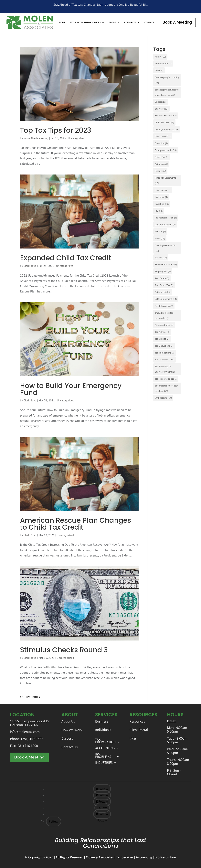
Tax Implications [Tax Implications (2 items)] (165, 353)
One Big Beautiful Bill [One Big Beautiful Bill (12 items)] (166, 248)
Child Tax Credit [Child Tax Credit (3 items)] (164, 122)
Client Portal (139, 730)
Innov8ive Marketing (36, 138)
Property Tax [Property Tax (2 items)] (163, 271)
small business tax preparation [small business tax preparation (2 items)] (164, 315)
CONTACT (149, 22)
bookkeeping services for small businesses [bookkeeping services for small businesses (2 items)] (167, 92)
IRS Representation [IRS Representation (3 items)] (166, 218)
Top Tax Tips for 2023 (56, 130)
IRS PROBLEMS (103, 755)
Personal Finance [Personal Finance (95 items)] (166, 264)
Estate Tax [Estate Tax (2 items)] (162, 157)
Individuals (103, 730)
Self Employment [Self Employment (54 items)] (166, 299)
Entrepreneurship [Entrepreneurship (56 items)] (166, 150)
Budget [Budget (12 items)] (161, 102)
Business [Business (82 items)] (161, 109)
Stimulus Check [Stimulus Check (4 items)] (164, 325)
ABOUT (112, 22)
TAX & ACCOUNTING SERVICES (85, 22)
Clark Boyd (30, 266)
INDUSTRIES (104, 762)
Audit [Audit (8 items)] (159, 70)
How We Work (72, 730)
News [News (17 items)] (160, 238)
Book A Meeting (177, 22)
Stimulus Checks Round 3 (64, 650)
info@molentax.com (25, 732)
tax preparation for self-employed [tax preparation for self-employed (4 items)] (167, 388)
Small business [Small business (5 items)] (164, 306)
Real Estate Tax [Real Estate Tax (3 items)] (164, 285)
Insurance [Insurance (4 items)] (161, 197)
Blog (133, 738)
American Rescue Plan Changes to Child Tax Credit (76, 524)
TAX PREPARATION (105, 740)
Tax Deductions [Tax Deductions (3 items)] (164, 346)
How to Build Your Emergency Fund (71, 389)
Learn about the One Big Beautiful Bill (122, 5)
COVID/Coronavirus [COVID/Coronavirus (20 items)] (167, 129)
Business (102, 721)
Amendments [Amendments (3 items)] (163, 64)
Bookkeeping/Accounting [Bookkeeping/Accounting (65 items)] (167, 80)
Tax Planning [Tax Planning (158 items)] (164, 360)
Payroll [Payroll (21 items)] (161, 257)
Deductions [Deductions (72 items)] (163, 136)
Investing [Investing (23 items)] (162, 204)
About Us (68, 722)
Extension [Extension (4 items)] (161, 164)
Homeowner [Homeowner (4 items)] (163, 190)
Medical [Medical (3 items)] (160, 231)
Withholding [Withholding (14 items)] (163, 398)
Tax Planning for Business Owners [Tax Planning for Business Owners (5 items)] (165, 369)
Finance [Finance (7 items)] (160, 171)
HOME (62, 22)
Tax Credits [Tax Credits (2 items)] (162, 339)
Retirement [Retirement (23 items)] (163, 292)
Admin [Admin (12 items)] (160, 57)
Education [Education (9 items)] (161, 143)
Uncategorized (77, 138)
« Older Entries (30, 697)
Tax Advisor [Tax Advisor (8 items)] (162, 332)
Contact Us (70, 747)
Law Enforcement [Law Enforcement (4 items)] (165, 224)
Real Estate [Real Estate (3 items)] (162, 278)
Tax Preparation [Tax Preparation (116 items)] (166, 379)
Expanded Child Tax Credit (66, 258)
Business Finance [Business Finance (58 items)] (166, 116)
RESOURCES (130, 22)
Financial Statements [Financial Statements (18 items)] (165, 180)
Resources (137, 721)
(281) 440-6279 (32, 739)
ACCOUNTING (105, 748)
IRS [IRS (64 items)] (159, 211)
